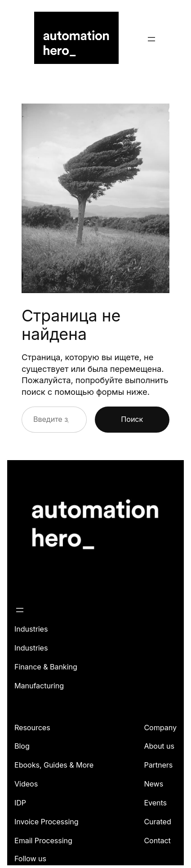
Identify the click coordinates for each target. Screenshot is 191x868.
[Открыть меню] (151, 39)
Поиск (132, 419)
